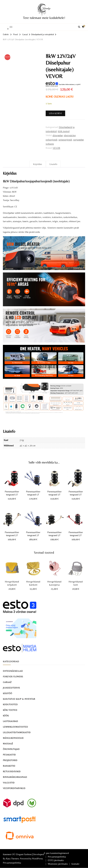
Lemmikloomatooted (15, 727)
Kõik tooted (64, 131)
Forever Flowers (13, 677)
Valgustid (9, 783)
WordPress (37, 859)
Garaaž (7, 682)
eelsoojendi (52, 140)
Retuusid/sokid (12, 771)
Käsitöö (8, 693)
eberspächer (70, 135)
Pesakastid (9, 755)
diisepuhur (58, 135)
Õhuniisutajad (11, 749)
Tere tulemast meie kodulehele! (44, 18)
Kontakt (75, 864)
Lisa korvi (55, 113)
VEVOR (56, 148)
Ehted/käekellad (13, 671)
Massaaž (8, 744)
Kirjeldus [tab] (38, 164)
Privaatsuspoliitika (12, 863)
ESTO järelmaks (56, 860)
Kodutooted (10, 704)
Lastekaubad (10, 721)
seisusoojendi (65, 140)
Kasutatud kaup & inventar (19, 699)
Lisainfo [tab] (53, 164)
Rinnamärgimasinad (15, 777)
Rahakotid (9, 766)
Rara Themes (12, 859)
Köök (6, 716)
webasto (50, 144)
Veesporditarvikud (14, 788)
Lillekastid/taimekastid (17, 732)
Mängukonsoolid (13, 738)
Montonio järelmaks (58, 864)
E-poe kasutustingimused (56, 853)
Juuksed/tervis (11, 688)
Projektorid (10, 760)
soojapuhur (78, 140)
